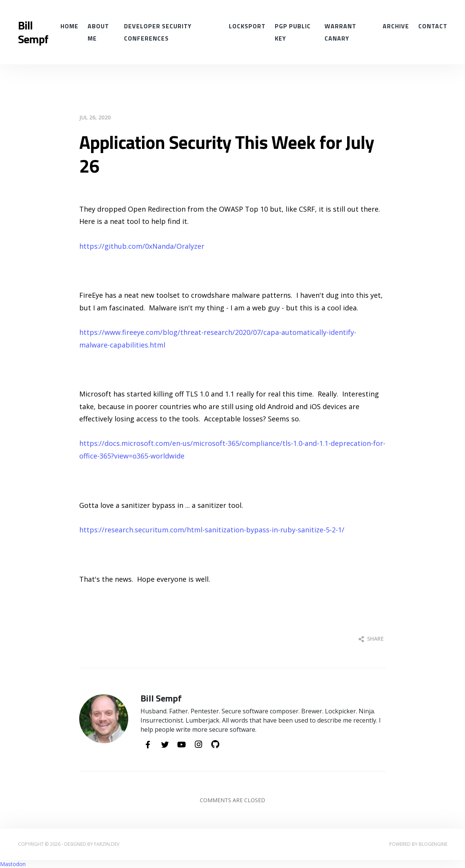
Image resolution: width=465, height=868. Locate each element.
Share (371, 639)
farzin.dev (107, 844)
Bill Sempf (33, 32)
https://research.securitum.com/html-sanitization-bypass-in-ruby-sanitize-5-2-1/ (212, 530)
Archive (396, 26)
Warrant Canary (340, 32)
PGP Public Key (293, 32)
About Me (98, 32)
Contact (433, 26)
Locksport (247, 26)
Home (69, 26)
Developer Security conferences (158, 32)
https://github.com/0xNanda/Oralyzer (142, 246)
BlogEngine (433, 844)
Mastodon (13, 864)
